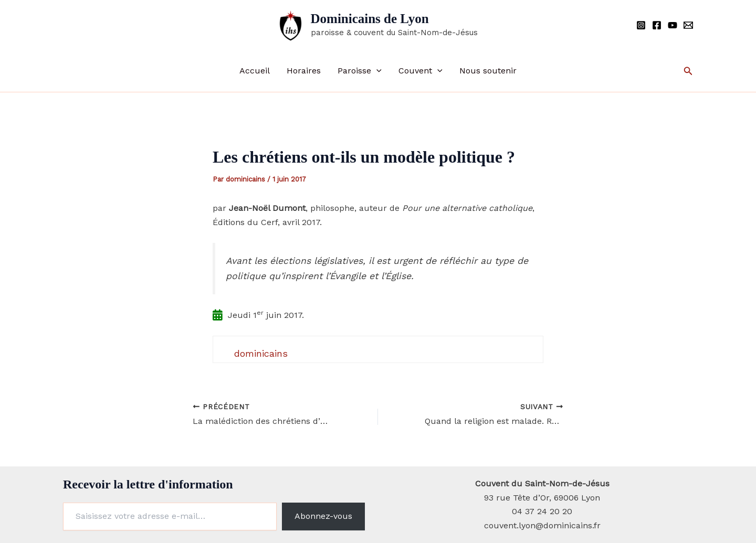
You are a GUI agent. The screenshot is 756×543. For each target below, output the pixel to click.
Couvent (421, 71)
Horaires (304, 71)
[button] (376, 71)
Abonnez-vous (323, 516)
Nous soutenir (488, 71)
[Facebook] (657, 25)
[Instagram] (641, 25)
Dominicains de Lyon (370, 19)
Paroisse (360, 71)
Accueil (255, 71)
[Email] (688, 25)
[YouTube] (673, 25)
